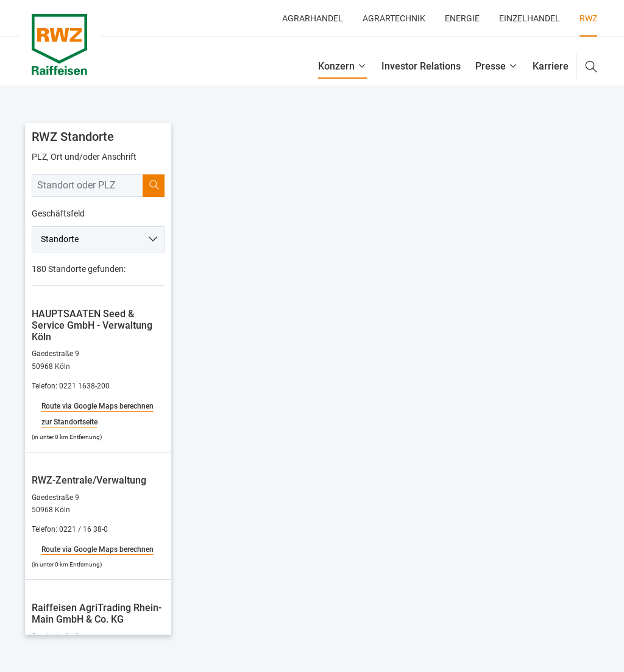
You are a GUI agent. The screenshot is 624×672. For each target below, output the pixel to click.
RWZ (588, 18)
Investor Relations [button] (421, 66)
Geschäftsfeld (58, 213)
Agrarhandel (313, 18)
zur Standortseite (69, 422)
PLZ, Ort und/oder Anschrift (84, 157)
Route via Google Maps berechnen (97, 406)
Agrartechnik (394, 18)
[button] (587, 66)
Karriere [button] (551, 66)
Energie (462, 18)
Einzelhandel (530, 18)
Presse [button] (491, 66)
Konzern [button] (336, 66)
